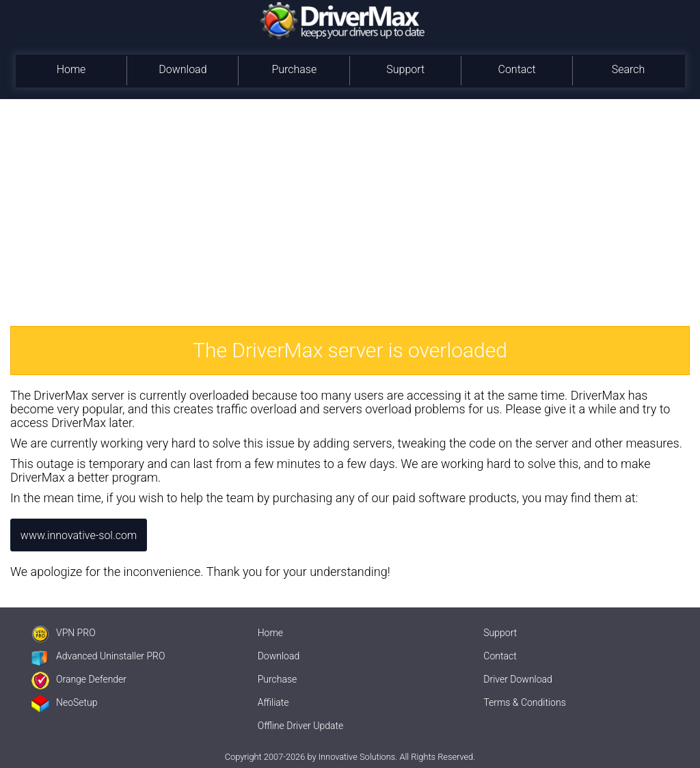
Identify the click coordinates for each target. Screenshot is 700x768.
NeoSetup (65, 702)
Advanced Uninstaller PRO (98, 656)
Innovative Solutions (357, 757)
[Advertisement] (350, 202)
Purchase (294, 69)
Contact (516, 69)
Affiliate (273, 702)
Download (183, 69)
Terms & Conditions (524, 702)
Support (405, 69)
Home (71, 69)
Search (629, 69)
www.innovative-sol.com (79, 535)
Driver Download (518, 679)
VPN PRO (64, 633)
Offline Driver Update (301, 726)
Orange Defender (79, 679)
